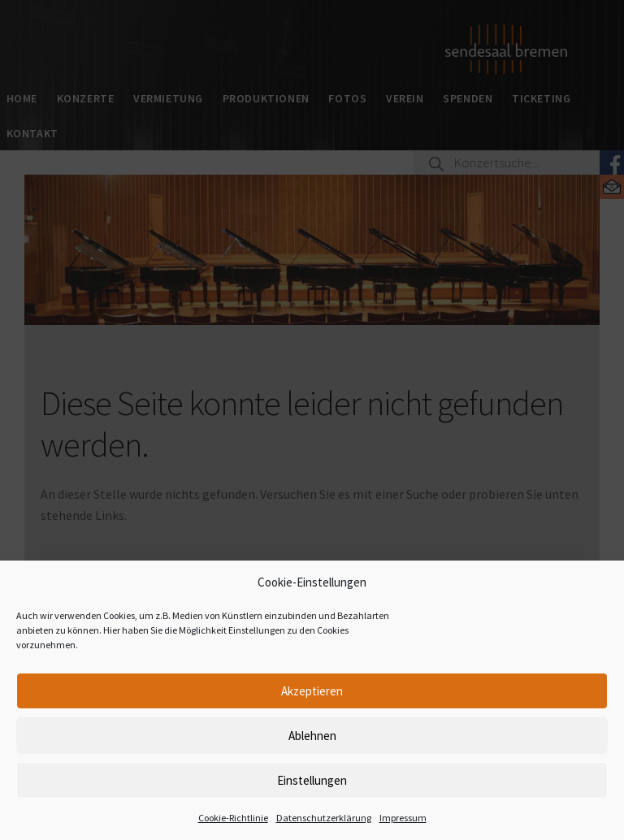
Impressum (403, 818)
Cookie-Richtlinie (233, 818)
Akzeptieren (312, 691)
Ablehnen (312, 736)
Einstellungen (312, 780)
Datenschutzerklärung (324, 818)
